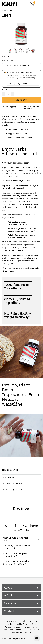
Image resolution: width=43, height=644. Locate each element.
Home (4, 11)
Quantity (6, 90)
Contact (21, 611)
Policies (21, 596)
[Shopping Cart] (33, 5)
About (21, 588)
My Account (21, 603)
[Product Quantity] (8, 94)
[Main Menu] (39, 4)
